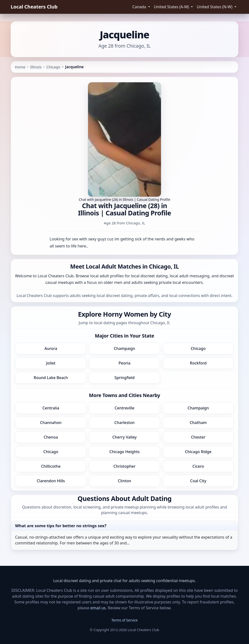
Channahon (51, 423)
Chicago (53, 67)
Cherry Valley (124, 437)
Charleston (124, 423)
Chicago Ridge (198, 452)
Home (20, 67)
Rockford (198, 363)
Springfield (124, 378)
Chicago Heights (125, 452)
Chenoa (51, 437)
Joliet (51, 363)
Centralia (51, 408)
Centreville (124, 408)
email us (98, 608)
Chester (198, 437)
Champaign (124, 348)
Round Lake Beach (51, 378)
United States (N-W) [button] (215, 7)
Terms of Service (124, 620)
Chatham (198, 423)
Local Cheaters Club (34, 7)
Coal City (198, 481)
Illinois (36, 67)
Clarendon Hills (51, 481)
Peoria (125, 363)
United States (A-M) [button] (172, 7)
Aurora (51, 348)
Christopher (125, 466)
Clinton (125, 481)
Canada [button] (140, 7)
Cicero (198, 466)
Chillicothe (51, 466)
